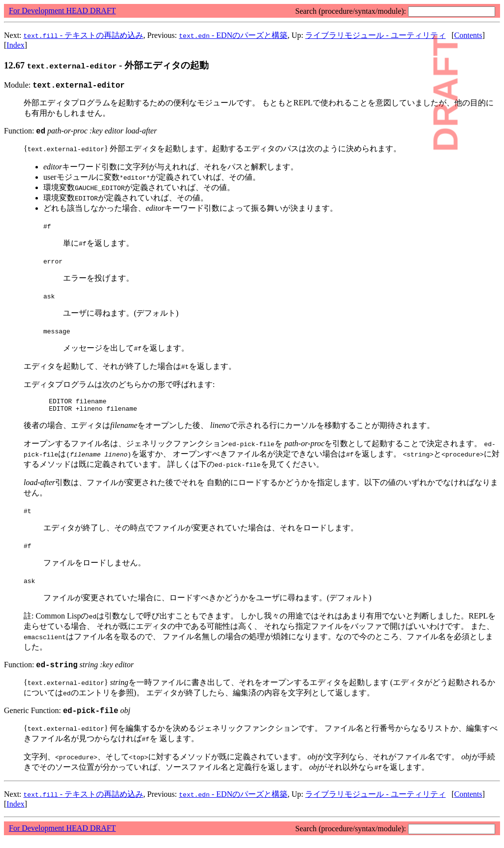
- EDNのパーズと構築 (234, 35)
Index (15, 45)
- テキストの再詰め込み (84, 35)
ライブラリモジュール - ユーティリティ (375, 35)
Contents (468, 35)
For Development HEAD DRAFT (62, 11)
